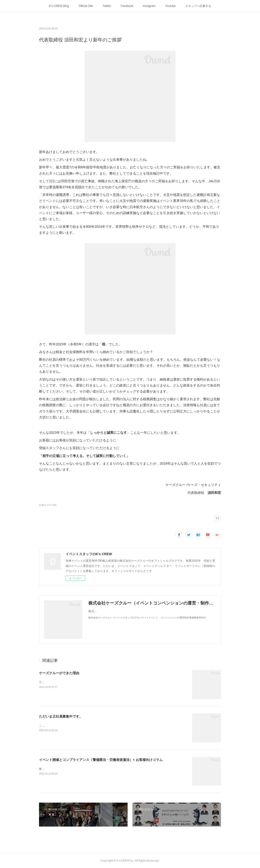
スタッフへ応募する (198, 6)
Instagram (149, 6)
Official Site (86, 6)
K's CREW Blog (59, 6)
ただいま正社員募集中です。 (61, 716)
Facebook (127, 6)
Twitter (107, 6)
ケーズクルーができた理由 (59, 673)
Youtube (170, 6)
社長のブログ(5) (48, 505)
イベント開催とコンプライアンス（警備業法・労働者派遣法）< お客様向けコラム (101, 760)
